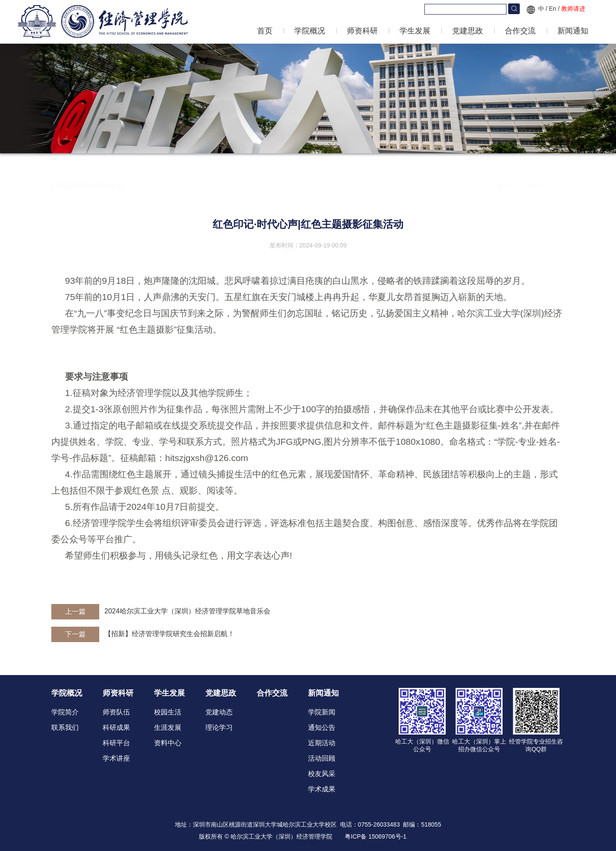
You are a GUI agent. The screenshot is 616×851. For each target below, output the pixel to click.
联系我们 (65, 728)
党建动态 (219, 712)
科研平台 (116, 743)
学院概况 (310, 31)
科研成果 (116, 728)
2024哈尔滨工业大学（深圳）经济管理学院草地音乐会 (187, 611)
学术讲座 (116, 758)
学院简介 (65, 712)
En (552, 9)
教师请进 (573, 9)
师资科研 (362, 31)
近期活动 (535, 179)
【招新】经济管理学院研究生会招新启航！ (169, 634)
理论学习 (219, 728)
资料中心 (168, 743)
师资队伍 (116, 712)
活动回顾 (322, 758)
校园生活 (168, 712)
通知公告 (322, 728)
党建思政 (468, 31)
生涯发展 (168, 728)
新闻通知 (573, 31)
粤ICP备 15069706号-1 (376, 836)
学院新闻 (322, 712)
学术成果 (322, 789)
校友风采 (322, 774)
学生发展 (415, 31)
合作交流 (520, 31)
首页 (265, 31)
